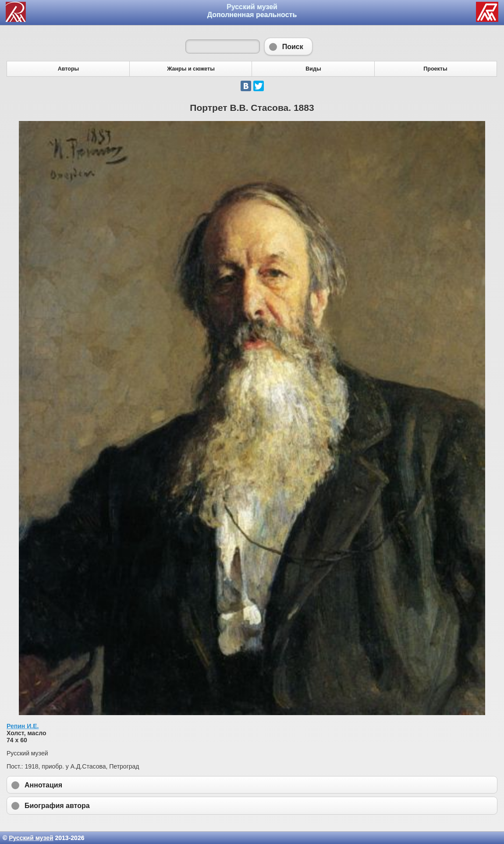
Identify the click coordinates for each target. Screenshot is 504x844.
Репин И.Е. (23, 726)
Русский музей (31, 838)
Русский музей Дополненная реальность (252, 11)
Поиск (288, 46)
